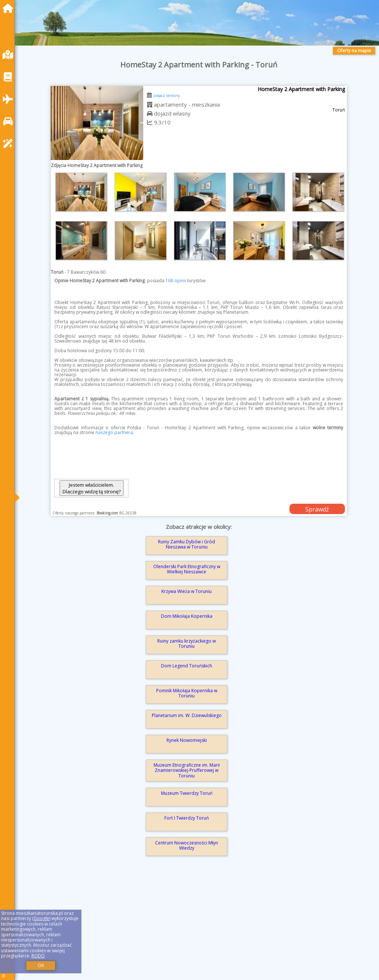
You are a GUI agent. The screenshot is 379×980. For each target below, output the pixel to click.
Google (41, 918)
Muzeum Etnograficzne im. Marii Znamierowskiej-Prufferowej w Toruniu (187, 770)
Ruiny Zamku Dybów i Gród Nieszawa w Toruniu (187, 544)
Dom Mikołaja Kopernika (187, 616)
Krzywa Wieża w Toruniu (187, 591)
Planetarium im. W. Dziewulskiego (187, 715)
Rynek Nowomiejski (187, 740)
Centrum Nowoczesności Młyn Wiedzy (187, 845)
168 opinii (176, 281)
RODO (38, 956)
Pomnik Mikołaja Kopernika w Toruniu (187, 693)
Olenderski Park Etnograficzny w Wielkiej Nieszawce (187, 569)
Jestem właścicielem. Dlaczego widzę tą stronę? (92, 488)
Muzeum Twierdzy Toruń (187, 793)
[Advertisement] (199, 929)
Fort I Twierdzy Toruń (187, 818)
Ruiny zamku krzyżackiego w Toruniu (187, 644)
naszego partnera (114, 432)
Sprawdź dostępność (317, 510)
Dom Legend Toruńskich (187, 666)
